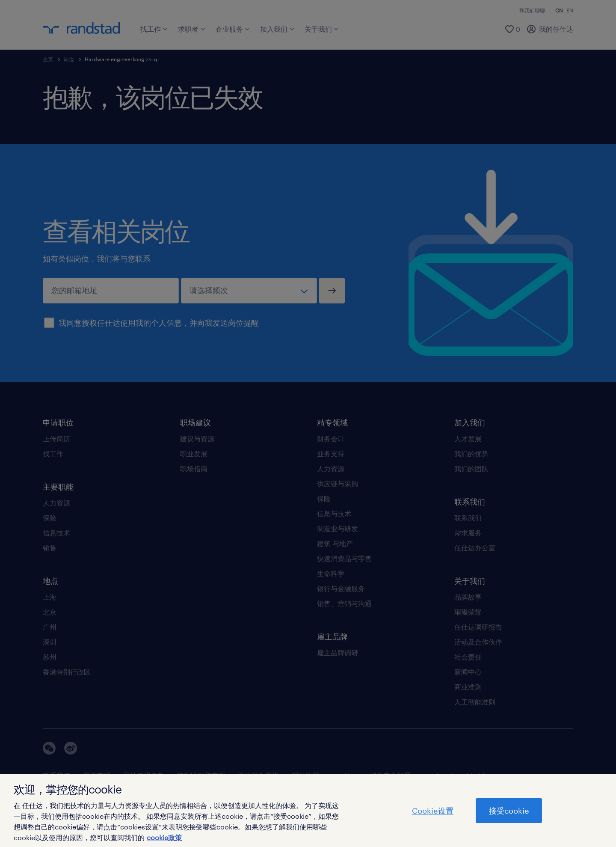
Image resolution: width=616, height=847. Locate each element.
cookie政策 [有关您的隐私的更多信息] (164, 837)
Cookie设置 (433, 811)
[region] (308, 811)
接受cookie (509, 811)
